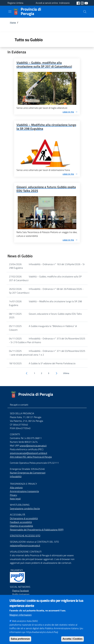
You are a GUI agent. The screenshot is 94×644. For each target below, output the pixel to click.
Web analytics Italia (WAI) (25, 626)
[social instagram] (82, 3)
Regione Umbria (15, 3)
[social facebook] (78, 3)
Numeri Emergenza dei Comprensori (28, 473)
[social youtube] (86, 3)
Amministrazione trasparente (24, 491)
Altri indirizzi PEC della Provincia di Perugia (31, 457)
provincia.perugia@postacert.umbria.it (29, 453)
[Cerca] (85, 12)
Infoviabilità (16, 476)
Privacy (13, 495)
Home (13, 22)
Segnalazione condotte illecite (25, 508)
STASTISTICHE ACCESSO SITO (25, 536)
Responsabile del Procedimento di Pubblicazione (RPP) (37, 530)
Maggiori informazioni (21, 620)
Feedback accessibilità (21, 522)
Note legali (15, 499)
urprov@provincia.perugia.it (33, 446)
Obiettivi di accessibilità (21, 526)
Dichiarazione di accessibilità (24, 518)
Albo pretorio (16, 487)
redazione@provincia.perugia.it (25, 545)
